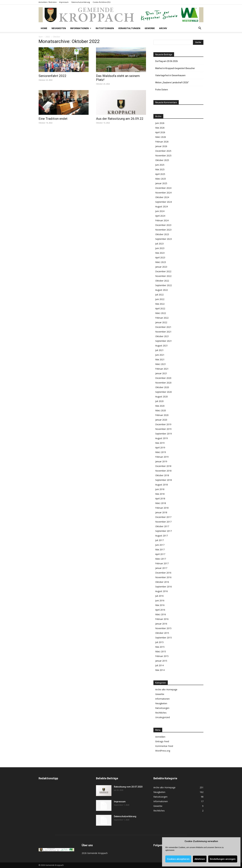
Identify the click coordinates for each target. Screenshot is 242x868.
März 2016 (161, 614)
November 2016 (163, 577)
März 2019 (161, 452)
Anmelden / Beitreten (48, 2)
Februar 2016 (162, 619)
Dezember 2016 (163, 573)
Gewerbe (150, 28)
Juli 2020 (159, 401)
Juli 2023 (159, 244)
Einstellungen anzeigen (223, 859)
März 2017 (161, 559)
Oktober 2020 (162, 387)
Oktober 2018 (162, 475)
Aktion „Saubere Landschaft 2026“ (172, 83)
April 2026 (160, 132)
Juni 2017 (160, 545)
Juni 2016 (160, 600)
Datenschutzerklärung (81, 2)
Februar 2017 (162, 563)
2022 (48, 37)
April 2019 (160, 448)
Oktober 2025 (162, 160)
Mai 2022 (160, 304)
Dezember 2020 (163, 378)
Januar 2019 (161, 461)
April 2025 (160, 174)
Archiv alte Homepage (166, 689)
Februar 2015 (162, 656)
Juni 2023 (160, 248)
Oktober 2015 (162, 633)
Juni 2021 (160, 355)
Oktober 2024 (162, 197)
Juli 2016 (159, 596)
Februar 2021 (162, 369)
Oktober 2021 (162, 336)
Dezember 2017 (163, 517)
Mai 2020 (160, 406)
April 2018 (160, 499)
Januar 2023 (161, 267)
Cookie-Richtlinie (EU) (102, 2)
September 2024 (164, 202)
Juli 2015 (159, 642)
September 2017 (164, 531)
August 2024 (162, 206)
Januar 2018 (161, 512)
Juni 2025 (160, 165)
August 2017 (162, 536)
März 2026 (161, 137)
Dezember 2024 (163, 188)
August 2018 (162, 485)
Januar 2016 (161, 624)
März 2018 (161, 503)
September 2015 (164, 638)
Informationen (81, 28)
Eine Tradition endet (53, 119)
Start (41, 37)
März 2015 (161, 651)
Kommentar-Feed (164, 746)
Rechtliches (161, 713)
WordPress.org (163, 751)
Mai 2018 (160, 494)
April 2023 (160, 257)
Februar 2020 (162, 415)
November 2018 (163, 471)
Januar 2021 (161, 373)
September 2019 (164, 434)
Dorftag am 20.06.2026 (167, 61)
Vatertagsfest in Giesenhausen (170, 75)
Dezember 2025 (163, 151)
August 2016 (162, 591)
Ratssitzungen (105, 28)
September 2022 (164, 285)
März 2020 (161, 410)
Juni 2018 (160, 489)
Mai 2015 (160, 647)
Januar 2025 (161, 183)
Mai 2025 (160, 169)
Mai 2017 (160, 549)
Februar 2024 (162, 220)
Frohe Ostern (162, 90)
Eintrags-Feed (162, 741)
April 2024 (160, 216)
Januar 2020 (161, 420)
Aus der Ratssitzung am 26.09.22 (120, 119)
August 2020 (162, 397)
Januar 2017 (161, 568)
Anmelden (160, 737)
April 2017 (160, 554)
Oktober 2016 (162, 582)
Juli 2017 (159, 540)
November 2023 (163, 230)
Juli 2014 (159, 665)
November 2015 (163, 628)
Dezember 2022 (163, 271)
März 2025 (161, 179)
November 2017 (163, 522)
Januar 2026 (161, 146)
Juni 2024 (160, 211)
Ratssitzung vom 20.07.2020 (128, 787)
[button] (200, 29)
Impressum (64, 2)
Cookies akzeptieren (178, 859)
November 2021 (163, 332)
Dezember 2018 (163, 466)
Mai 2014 (160, 670)
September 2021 (164, 341)
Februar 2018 (162, 508)
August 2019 (162, 438)
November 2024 (163, 193)
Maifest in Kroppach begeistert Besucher (175, 68)
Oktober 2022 (162, 281)
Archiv (163, 28)
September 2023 (164, 239)
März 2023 (161, 262)
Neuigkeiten (59, 28)
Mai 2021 (160, 359)
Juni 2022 (160, 299)
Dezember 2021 (163, 327)
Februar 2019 (162, 457)
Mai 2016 (160, 605)
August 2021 (162, 346)
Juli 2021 (159, 350)
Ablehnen (200, 859)
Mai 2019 (160, 443)
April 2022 (160, 308)
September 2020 (164, 392)
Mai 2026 (160, 128)
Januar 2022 (161, 322)
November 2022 (163, 276)
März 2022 (161, 313)
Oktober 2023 (162, 234)
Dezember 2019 (163, 424)
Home (44, 28)
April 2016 (160, 610)
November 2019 (163, 429)
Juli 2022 (159, 295)
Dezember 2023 (163, 225)
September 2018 (164, 480)
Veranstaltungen (129, 28)
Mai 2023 (160, 253)
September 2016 (164, 587)
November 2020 (163, 383)
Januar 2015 (161, 661)
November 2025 (163, 156)
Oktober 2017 (162, 526)
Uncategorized (163, 717)
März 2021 (161, 364)
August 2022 (162, 290)
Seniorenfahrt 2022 (52, 76)
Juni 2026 (160, 123)
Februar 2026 (162, 142)
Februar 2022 (162, 318)
